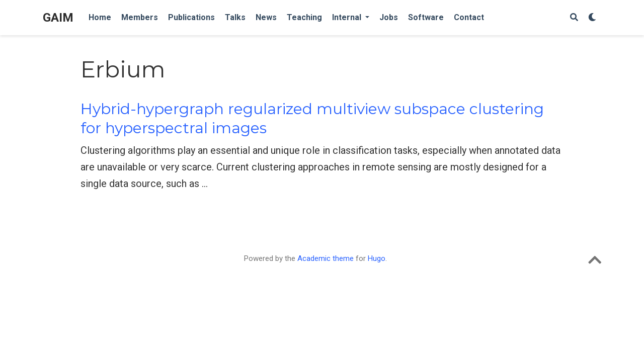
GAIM (58, 18)
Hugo (377, 258)
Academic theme (326, 258)
